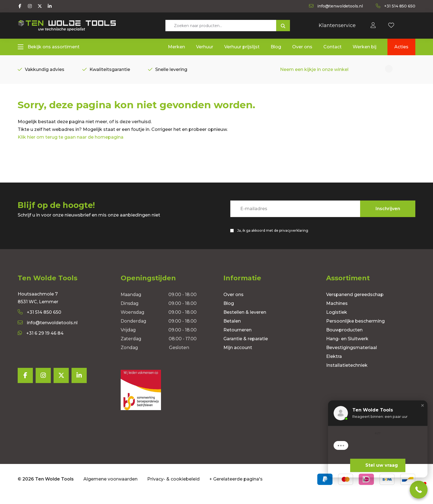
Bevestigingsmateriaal (352, 357)
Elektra (334, 366)
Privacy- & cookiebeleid (173, 488)
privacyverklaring (294, 239)
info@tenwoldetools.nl (48, 332)
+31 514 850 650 (39, 322)
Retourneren (237, 339)
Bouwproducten (344, 339)
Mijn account (238, 357)
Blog (229, 313)
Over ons (233, 304)
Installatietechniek (347, 375)
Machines (337, 313)
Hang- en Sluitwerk (347, 348)
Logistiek (337, 322)
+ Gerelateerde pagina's (236, 488)
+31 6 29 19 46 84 (41, 343)
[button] (419, 490)
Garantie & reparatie (246, 348)
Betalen (232, 330)
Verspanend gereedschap (355, 304)
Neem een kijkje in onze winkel (314, 71)
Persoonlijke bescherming (355, 330)
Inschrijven (388, 217)
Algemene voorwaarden (110, 488)
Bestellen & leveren (245, 322)
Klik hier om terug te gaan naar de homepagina (71, 145)
